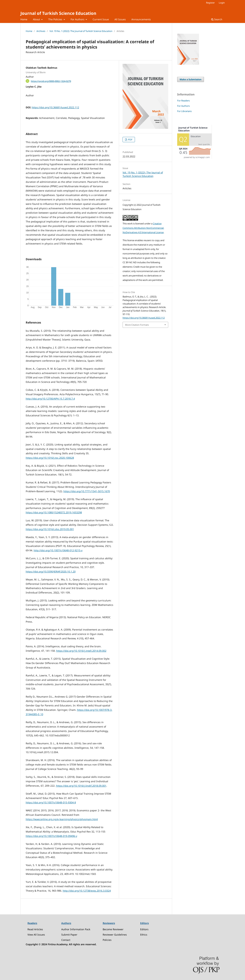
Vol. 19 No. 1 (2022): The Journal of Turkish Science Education (81, 31)
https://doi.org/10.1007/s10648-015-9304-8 (51, 802)
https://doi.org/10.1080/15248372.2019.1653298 (54, 512)
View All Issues (36, 935)
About (37, 19)
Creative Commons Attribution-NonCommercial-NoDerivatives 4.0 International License (143, 228)
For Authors (78, 19)
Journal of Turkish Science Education (58, 13)
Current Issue (101, 19)
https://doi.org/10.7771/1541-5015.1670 (87, 491)
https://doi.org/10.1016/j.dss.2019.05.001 (50, 529)
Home (24, 19)
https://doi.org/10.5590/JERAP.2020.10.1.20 (51, 572)
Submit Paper (69, 935)
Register (210, 3)
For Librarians (184, 111)
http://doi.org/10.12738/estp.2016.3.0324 (87, 891)
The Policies (56, 19)
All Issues (120, 19)
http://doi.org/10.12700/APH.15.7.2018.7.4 (50, 399)
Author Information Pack (76, 929)
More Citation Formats (137, 325)
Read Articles (35, 929)
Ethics (144, 935)
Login (222, 3)
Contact (66, 940)
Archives (41, 31)
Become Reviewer (113, 929)
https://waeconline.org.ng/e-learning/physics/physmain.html (62, 819)
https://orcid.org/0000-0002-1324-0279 (51, 81)
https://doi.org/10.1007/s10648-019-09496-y (51, 836)
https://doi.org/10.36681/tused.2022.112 (55, 107)
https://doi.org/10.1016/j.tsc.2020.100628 (50, 458)
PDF (130, 140)
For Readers (183, 101)
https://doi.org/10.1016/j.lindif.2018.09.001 (81, 786)
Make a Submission (191, 79)
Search (217, 19)
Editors (144, 929)
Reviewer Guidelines (115, 935)
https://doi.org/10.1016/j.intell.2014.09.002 (81, 651)
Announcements (141, 19)
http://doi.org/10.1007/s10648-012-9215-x (58, 550)
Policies (107, 940)
